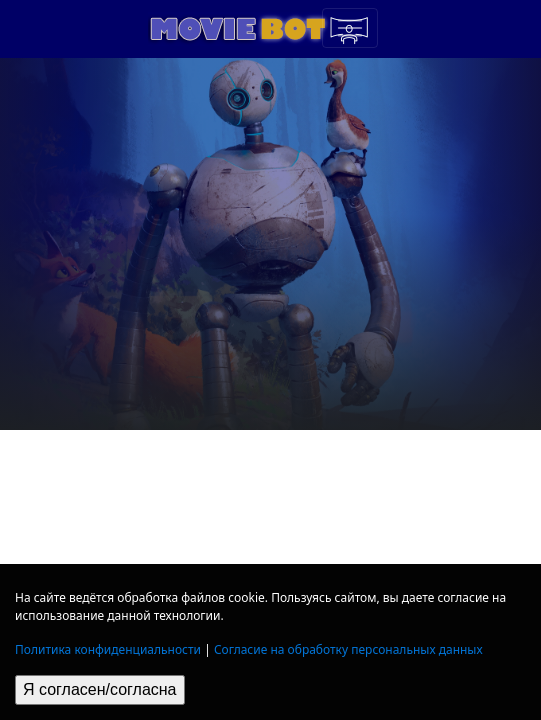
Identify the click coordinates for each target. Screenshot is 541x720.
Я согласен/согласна (100, 689)
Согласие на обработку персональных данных (348, 649)
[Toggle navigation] (350, 28)
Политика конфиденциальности (108, 649)
